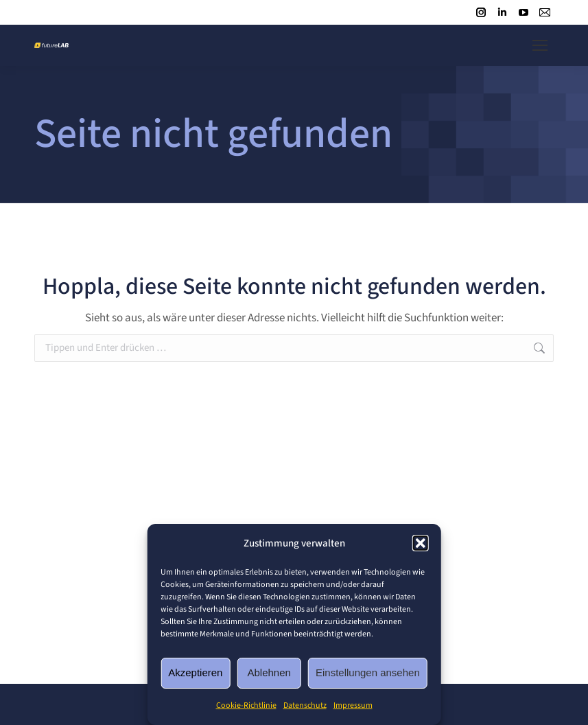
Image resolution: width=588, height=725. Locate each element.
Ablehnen (269, 672)
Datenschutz (305, 705)
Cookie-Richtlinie (246, 705)
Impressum (353, 705)
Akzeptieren (195, 672)
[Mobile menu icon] (540, 45)
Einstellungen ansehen (368, 672)
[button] (421, 543)
